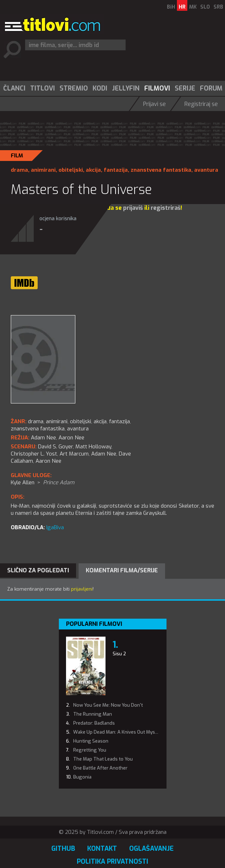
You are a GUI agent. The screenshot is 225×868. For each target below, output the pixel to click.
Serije (185, 88)
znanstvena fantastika (161, 170)
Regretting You (90, 750)
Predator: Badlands (94, 723)
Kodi (100, 88)
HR (182, 7)
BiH (171, 7)
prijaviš (133, 208)
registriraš (166, 208)
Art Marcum (74, 454)
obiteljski (71, 170)
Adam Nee (104, 454)
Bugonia (82, 777)
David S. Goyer (55, 447)
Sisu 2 (119, 654)
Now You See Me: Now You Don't (108, 705)
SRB (218, 7)
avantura (206, 170)
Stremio (74, 88)
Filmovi (157, 88)
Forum (211, 88)
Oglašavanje (151, 849)
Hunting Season (91, 741)
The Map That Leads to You (103, 759)
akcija (93, 170)
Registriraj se (201, 104)
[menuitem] (14, 88)
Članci (14, 88)
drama (19, 170)
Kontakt (102, 849)
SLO (205, 7)
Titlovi (43, 88)
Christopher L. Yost (34, 454)
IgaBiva (55, 527)
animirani (43, 170)
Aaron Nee (48, 461)
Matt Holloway (93, 447)
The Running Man (93, 714)
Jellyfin (126, 88)
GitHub (63, 849)
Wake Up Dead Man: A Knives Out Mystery (118, 732)
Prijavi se (154, 104)
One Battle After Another (100, 768)
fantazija (116, 170)
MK (193, 7)
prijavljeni (82, 589)
